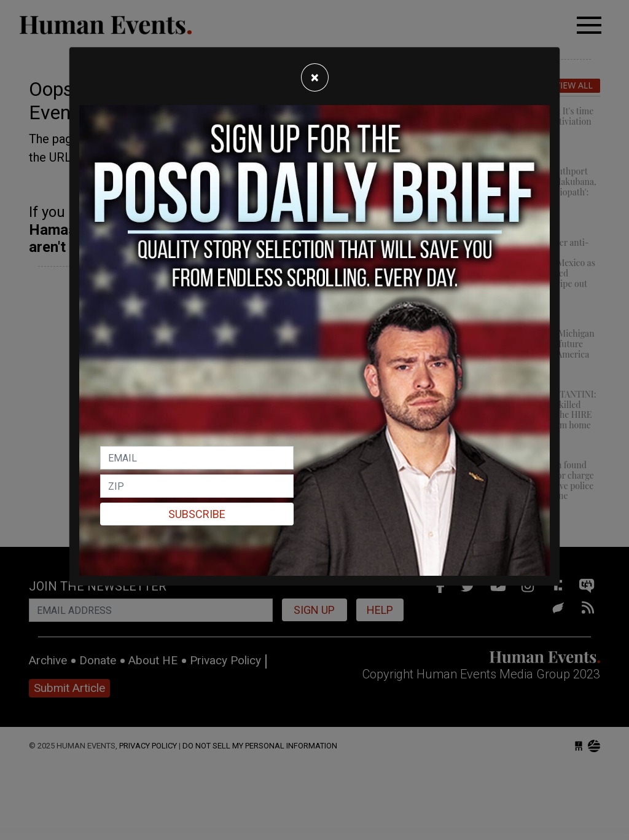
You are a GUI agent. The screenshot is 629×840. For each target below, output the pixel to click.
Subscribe (197, 514)
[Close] (315, 77)
